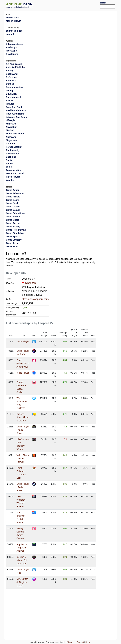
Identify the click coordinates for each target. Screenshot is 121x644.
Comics (10, 84)
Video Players (13, 177)
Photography (13, 150)
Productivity (12, 154)
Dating (9, 91)
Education (11, 94)
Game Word (12, 246)
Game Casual (13, 210)
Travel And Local (15, 173)
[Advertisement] (71, 5)
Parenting (11, 144)
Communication (14, 87)
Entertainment (13, 97)
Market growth (14, 21)
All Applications (14, 44)
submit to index (14, 31)
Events (10, 100)
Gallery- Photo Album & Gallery (23, 417)
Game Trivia (12, 243)
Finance (10, 104)
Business (11, 81)
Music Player (23, 342)
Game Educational (16, 213)
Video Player (23, 373)
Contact (80, 642)
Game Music (12, 220)
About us (71, 642)
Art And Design (14, 64)
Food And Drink (14, 107)
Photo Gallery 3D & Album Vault (23, 363)
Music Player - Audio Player (23, 430)
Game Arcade (13, 197)
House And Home (15, 114)
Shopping (11, 157)
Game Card (12, 203)
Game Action (13, 190)
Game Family (13, 217)
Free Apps (11, 51)
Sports (9, 163)
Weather (10, 180)
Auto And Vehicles (16, 67)
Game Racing (13, 227)
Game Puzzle (13, 223)
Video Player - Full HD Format (23, 459)
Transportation (14, 170)
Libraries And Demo (16, 117)
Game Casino (13, 207)
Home (88, 642)
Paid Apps (11, 47)
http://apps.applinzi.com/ (36, 299)
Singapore (31, 283)
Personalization (14, 147)
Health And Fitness (16, 110)
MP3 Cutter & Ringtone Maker (22, 582)
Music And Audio (15, 134)
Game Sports (13, 236)
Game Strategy (14, 240)
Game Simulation (15, 233)
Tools (9, 167)
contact (10, 34)
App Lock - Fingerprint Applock (22, 548)
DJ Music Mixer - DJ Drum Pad (22, 560)
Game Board (13, 200)
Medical (10, 130)
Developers (12, 54)
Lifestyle (10, 120)
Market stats (12, 18)
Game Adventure (15, 193)
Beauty (10, 71)
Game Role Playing (16, 230)
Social (9, 160)
